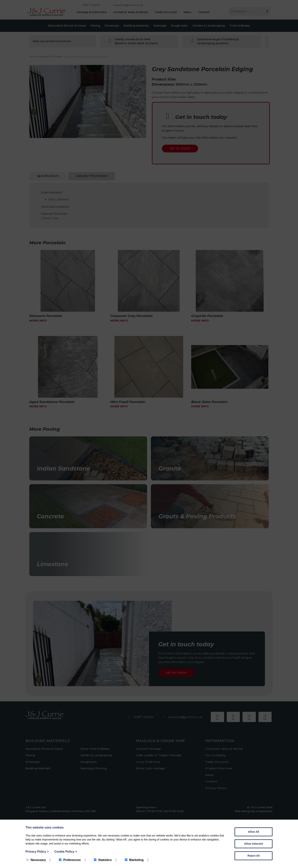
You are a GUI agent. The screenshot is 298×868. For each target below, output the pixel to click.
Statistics (103, 860)
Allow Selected (254, 844)
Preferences (70, 860)
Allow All (254, 832)
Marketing (134, 860)
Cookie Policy (66, 852)
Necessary (36, 860)
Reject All (253, 856)
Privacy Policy (37, 852)
